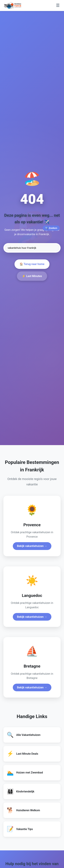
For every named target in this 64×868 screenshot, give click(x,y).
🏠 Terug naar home (32, 264)
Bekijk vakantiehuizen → (32, 546)
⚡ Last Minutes (32, 276)
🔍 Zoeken (51, 228)
